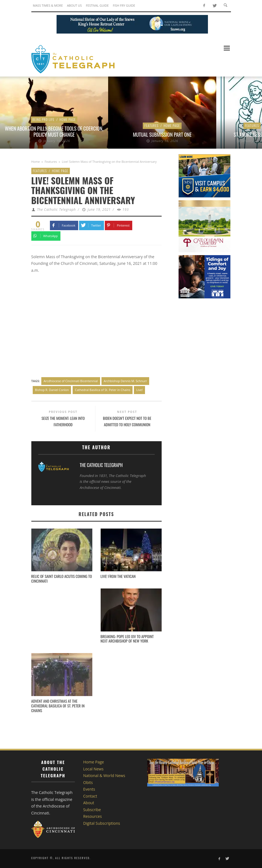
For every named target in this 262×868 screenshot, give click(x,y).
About (89, 803)
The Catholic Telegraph (56, 210)
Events (89, 789)
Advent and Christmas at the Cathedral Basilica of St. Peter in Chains (58, 706)
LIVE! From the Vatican (118, 576)
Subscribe (92, 810)
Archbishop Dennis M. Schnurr (125, 381)
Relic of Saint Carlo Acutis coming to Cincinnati (62, 578)
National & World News (104, 776)
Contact (90, 796)
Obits (88, 782)
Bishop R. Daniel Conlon (52, 390)
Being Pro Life (44, 119)
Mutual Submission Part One (162, 134)
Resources (92, 816)
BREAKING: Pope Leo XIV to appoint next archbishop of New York (127, 639)
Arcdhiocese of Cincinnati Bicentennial (71, 381)
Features (152, 125)
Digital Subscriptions (102, 823)
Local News (93, 769)
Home (36, 162)
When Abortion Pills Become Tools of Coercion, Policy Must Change (54, 131)
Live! (139, 390)
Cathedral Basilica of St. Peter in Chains (103, 390)
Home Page (68, 119)
